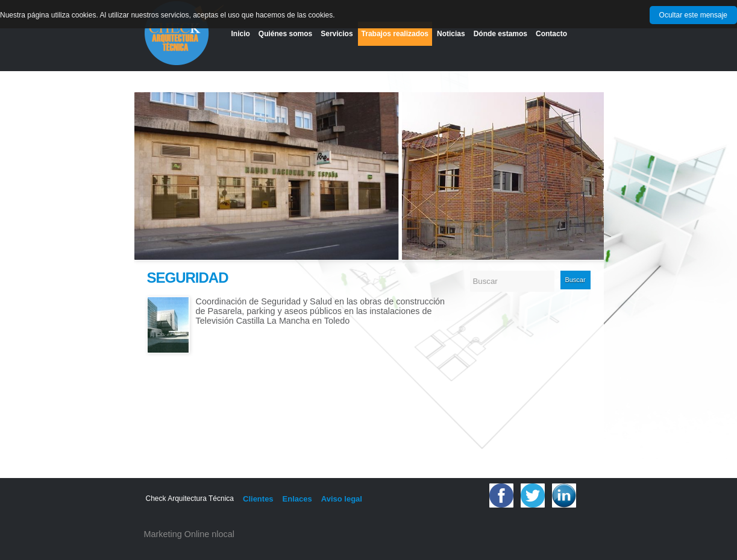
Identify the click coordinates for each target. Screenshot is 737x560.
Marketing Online (177, 534)
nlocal (223, 534)
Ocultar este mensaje (693, 15)
